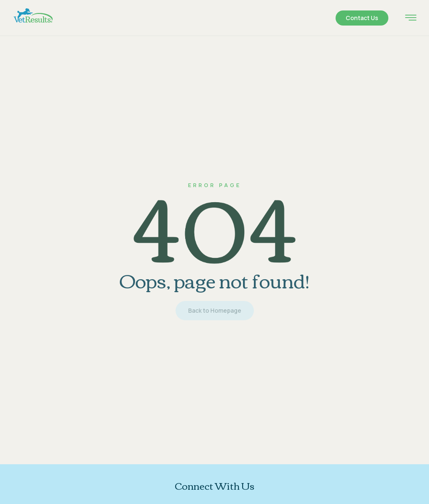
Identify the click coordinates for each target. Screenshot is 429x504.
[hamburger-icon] (411, 19)
